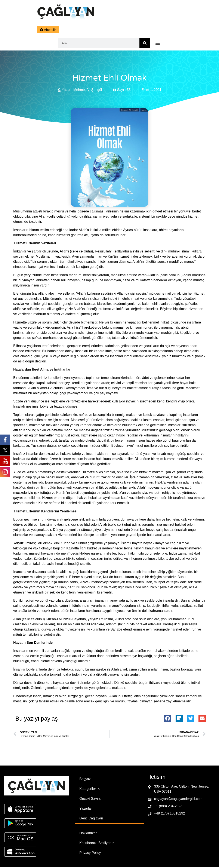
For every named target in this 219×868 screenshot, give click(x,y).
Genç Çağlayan (91, 819)
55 (129, 90)
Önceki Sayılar (90, 799)
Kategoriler (90, 790)
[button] (158, 44)
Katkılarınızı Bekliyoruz (97, 844)
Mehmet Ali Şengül (88, 90)
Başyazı (85, 780)
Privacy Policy (90, 853)
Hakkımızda (88, 834)
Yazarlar (86, 809)
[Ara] (145, 44)
